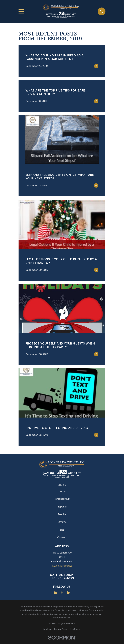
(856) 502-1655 (62, 578)
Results (62, 514)
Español (62, 507)
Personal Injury (62, 499)
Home (62, 491)
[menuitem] (47, 629)
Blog (62, 530)
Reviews (62, 522)
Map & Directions (62, 566)
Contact (62, 537)
